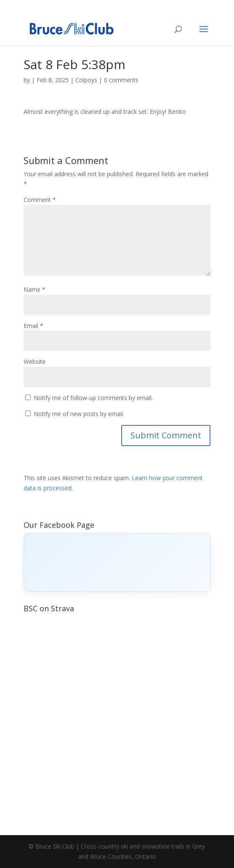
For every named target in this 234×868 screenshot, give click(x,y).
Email (33, 326)
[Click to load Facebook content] (117, 562)
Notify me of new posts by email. (79, 414)
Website (35, 361)
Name (35, 289)
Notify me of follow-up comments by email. (93, 398)
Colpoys (86, 80)
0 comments (121, 80)
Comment (40, 200)
